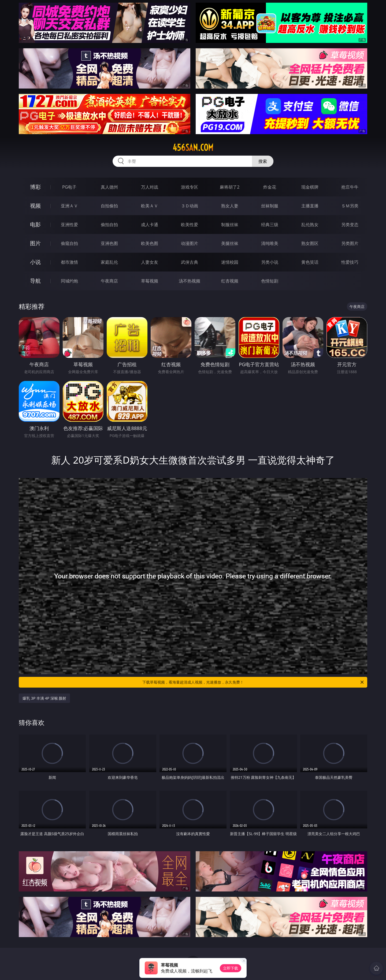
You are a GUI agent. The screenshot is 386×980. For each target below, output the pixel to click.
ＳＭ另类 (350, 206)
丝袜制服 (270, 206)
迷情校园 (230, 262)
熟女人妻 (230, 206)
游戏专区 (190, 187)
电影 (35, 224)
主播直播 (310, 206)
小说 (35, 262)
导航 (35, 281)
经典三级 (270, 225)
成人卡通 (150, 225)
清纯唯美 (270, 243)
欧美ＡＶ (150, 206)
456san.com (193, 148)
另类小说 (270, 262)
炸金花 (270, 187)
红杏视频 (230, 281)
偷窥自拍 (69, 243)
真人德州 (109, 187)
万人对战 (150, 187)
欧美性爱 (190, 225)
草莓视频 (150, 281)
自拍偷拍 (109, 206)
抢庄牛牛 (350, 187)
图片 (35, 243)
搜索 (263, 161)
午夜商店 (109, 281)
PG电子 (69, 187)
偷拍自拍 (109, 225)
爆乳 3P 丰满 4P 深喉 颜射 (44, 698)
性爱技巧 (350, 262)
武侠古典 (190, 262)
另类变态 (350, 225)
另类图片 (350, 243)
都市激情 (69, 262)
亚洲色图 (109, 243)
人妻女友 (150, 262)
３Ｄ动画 (190, 206)
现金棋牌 (310, 187)
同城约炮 (69, 281)
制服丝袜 (230, 225)
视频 (35, 206)
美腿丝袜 (230, 243)
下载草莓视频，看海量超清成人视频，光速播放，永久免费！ (253, 682)
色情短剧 (270, 281)
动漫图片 (190, 243)
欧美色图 (150, 243)
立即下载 (231, 968)
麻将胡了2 (230, 187)
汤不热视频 (190, 281)
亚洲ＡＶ (69, 206)
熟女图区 (310, 243)
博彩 (35, 187)
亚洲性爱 (69, 225)
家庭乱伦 (109, 262)
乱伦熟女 (310, 225)
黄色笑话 (310, 262)
